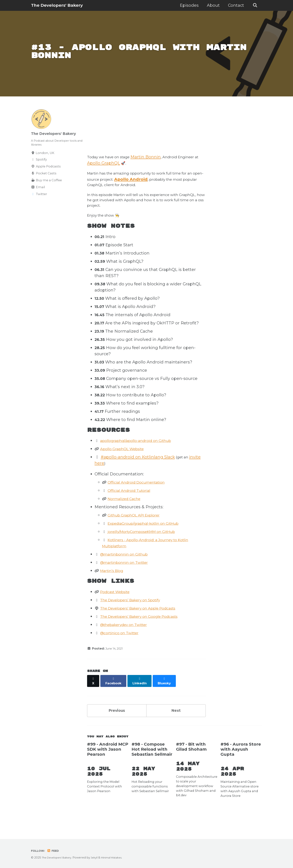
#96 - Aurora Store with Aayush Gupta (241, 766)
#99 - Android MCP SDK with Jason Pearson (108, 766)
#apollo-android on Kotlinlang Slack (138, 472)
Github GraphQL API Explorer (139, 531)
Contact (234, 5)
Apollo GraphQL (129, 168)
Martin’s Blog (115, 587)
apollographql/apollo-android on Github (142, 456)
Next (176, 725)
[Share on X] (94, 696)
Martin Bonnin (154, 162)
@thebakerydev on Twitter (129, 642)
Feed (55, 851)
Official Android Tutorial (133, 507)
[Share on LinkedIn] (142, 696)
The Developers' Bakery (57, 5)
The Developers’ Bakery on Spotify (137, 617)
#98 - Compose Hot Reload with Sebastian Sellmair (152, 766)
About (212, 5)
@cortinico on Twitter (123, 650)
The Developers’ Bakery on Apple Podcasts (146, 625)
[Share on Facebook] (115, 696)
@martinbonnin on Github (129, 570)
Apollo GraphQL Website (127, 464)
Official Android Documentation (142, 498)
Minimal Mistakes (119, 858)
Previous (117, 725)
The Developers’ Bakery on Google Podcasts (147, 633)
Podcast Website (118, 609)
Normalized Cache (128, 515)
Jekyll (100, 858)
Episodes (188, 5)
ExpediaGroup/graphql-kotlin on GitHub (150, 539)
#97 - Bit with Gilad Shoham (191, 763)
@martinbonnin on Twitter (129, 578)
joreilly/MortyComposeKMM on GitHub (149, 548)
